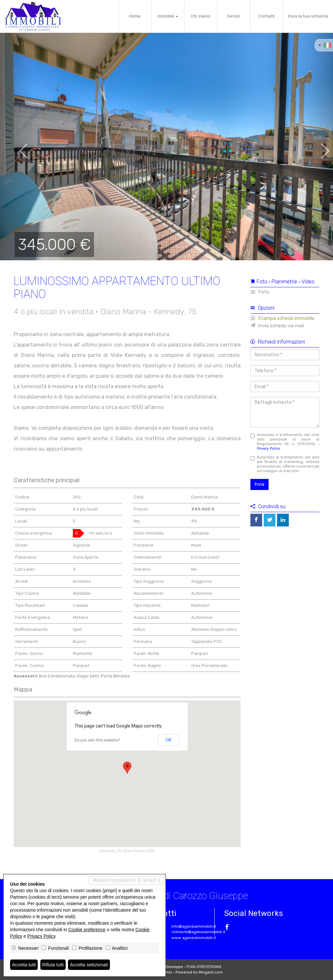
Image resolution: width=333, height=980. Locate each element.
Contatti (266, 16)
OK (168, 740)
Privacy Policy (268, 449)
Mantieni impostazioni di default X (126, 880)
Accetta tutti (24, 965)
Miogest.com (211, 972)
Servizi (234, 16)
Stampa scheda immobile (282, 318)
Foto (260, 292)
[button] (17, 146)
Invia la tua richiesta (308, 16)
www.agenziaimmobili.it (194, 938)
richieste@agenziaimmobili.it (198, 932)
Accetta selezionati (89, 965)
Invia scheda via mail (277, 326)
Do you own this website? (97, 740)
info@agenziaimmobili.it (194, 926)
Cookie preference (87, 930)
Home (135, 16)
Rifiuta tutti (53, 965)
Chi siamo (201, 16)
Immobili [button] (168, 16)
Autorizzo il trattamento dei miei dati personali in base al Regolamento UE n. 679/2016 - (285, 442)
